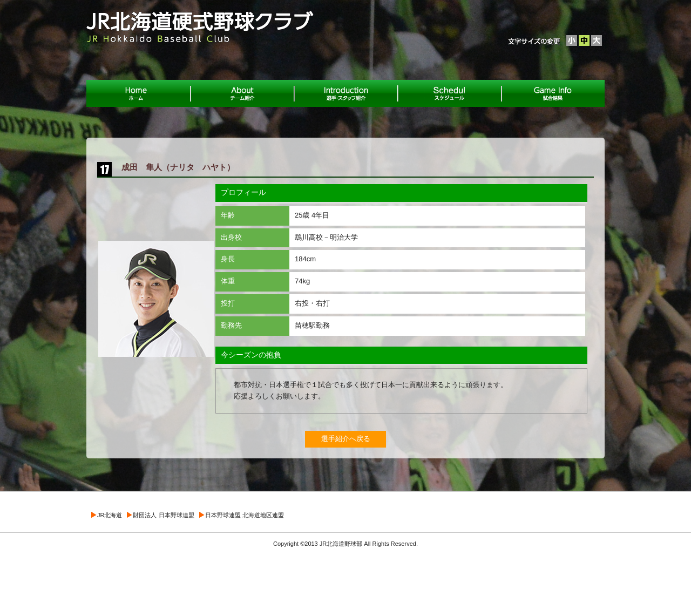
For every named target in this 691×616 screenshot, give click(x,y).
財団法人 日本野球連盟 (163, 515)
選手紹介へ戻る (346, 439)
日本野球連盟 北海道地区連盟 (245, 515)
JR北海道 (110, 515)
